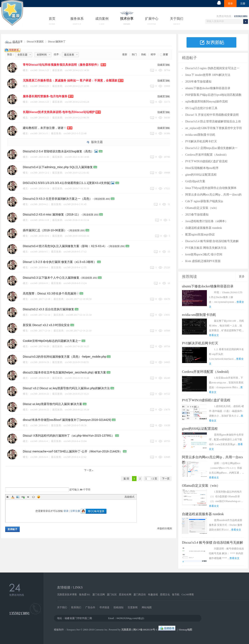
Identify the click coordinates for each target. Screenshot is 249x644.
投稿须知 (118, 607)
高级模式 (129, 497)
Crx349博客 (188, 595)
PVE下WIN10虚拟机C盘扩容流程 (206, 161)
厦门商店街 (140, 595)
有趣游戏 (153, 595)
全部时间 (42, 55)
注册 (243, 4)
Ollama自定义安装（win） (202, 208)
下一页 (166, 479)
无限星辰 (126, 630)
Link (23, 497)
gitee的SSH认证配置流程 (201, 175)
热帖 (144, 54)
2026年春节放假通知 (198, 82)
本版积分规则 (165, 528)
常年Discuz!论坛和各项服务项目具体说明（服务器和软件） (61, 65)
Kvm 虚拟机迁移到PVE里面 (203, 261)
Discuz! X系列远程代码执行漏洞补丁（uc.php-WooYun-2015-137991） (69, 436)
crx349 (68, 70)
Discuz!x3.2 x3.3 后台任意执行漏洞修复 (48, 309)
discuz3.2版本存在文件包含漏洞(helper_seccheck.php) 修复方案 (64, 372)
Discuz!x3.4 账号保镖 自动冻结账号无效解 (212, 241)
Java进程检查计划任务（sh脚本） (207, 221)
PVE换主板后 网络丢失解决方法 (206, 248)
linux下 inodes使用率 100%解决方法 (208, 75)
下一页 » (89, 470)
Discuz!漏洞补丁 (57, 42)
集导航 (176, 595)
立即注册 (75, 511)
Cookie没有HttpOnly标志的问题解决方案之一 (52, 341)
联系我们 (76, 607)
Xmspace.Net (73, 630)
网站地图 (147, 607)
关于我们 (177, 18)
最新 (125, 54)
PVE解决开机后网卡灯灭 (201, 141)
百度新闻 (133, 607)
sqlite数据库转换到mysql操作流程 (207, 102)
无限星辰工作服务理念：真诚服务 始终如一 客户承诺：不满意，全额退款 (70, 80)
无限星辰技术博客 (67, 595)
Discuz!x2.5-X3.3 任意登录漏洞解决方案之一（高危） (57, 199)
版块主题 (97, 142)
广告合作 (90, 607)
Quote (28, 497)
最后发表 (69, 55)
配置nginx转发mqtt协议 (200, 235)
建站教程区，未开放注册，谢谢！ (45, 128)
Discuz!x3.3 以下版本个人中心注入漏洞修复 (51, 278)
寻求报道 (104, 607)
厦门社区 (112, 595)
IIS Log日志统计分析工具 (201, 108)
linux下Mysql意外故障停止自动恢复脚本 (211, 188)
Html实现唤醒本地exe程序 (202, 168)
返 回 (126, 479)
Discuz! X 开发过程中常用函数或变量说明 (212, 115)
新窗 (166, 54)
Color (13, 497)
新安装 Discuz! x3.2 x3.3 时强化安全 (46, 325)
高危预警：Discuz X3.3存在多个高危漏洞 (49, 293)
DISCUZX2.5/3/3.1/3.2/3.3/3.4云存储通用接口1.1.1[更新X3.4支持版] (67, 183)
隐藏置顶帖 (164, 65)
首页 (52, 18)
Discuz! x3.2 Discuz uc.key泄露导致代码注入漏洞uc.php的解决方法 (66, 388)
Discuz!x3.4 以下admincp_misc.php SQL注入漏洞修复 (58, 167)
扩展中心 (152, 18)
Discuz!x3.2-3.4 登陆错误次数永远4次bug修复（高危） (58, 151)
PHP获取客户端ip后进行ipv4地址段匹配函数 (213, 95)
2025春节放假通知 (197, 215)
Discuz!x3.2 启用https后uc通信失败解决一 (211, 148)
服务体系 (77, 18)
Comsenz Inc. (101, 630)
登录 (230, 4)
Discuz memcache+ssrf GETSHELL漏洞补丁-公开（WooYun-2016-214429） (73, 451)
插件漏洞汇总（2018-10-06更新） (45, 230)
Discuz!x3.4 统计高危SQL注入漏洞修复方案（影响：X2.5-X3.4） (65, 246)
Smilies (39, 497)
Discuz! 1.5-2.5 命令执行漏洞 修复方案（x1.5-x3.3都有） (60, 262)
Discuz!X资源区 (35, 42)
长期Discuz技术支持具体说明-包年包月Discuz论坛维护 (59, 112)
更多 (242, 276)
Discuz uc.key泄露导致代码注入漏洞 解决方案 (52, 404)
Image (18, 497)
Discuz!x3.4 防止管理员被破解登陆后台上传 (213, 121)
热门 (134, 54)
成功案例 (102, 18)
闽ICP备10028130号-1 (145, 630)
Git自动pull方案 (195, 181)
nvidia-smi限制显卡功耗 (200, 135)
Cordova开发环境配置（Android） (207, 155)
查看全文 (214, 335)
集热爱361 (85, 595)
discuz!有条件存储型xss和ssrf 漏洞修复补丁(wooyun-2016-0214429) (67, 420)
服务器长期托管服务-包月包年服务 (45, 96)
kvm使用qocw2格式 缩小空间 (204, 254)
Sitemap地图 (185, 630)
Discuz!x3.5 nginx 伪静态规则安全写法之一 (212, 68)
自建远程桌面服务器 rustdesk (204, 228)
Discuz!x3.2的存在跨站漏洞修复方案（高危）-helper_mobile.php (65, 357)
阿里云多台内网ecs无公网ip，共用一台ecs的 (213, 195)
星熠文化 (165, 595)
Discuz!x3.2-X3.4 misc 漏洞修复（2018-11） (52, 214)
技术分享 (127, 18)
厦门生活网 (99, 595)
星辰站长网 (125, 595)
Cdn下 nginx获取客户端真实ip (204, 201)
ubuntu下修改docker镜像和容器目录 (208, 88)
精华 (153, 54)
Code (33, 497)
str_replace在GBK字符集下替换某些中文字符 (214, 128)
